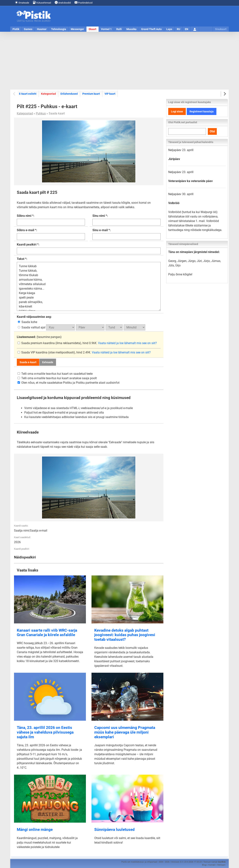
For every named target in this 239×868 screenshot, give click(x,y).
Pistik (16, 29)
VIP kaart (110, 94)
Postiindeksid (83, 3)
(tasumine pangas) (39, 337)
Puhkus (41, 113)
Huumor (42, 29)
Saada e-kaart (28, 362)
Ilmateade (22, 3)
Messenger (77, 29)
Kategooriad (48, 94)
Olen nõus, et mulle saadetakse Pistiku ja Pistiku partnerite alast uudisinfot (69, 383)
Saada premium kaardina (37, 343)
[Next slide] (225, 94)
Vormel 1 (106, 29)
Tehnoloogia (59, 29)
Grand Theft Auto (151, 29)
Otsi (212, 131)
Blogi (204, 865)
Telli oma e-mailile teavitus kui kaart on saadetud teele (55, 374)
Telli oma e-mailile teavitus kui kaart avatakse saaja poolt (57, 378)
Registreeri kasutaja (202, 111)
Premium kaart (91, 94)
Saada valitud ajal (32, 327)
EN (187, 29)
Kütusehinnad (42, 3)
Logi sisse (177, 111)
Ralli (119, 29)
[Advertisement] (119, 61)
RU (179, 29)
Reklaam (221, 865)
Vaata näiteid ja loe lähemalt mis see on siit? (127, 343)
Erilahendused (69, 94)
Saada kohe (27, 322)
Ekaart (93, 29)
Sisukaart (221, 29)
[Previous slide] (14, 94)
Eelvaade (48, 362)
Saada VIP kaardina (33, 352)
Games (28, 29)
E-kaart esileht (28, 94)
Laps (169, 29)
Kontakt (212, 865)
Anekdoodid (63, 3)
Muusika (131, 29)
